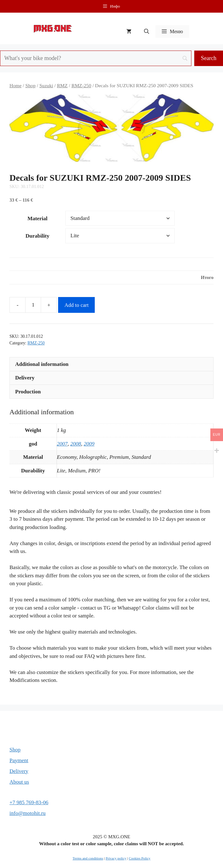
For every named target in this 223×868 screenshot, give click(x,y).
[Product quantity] (33, 305)
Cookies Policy (140, 858)
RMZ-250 (81, 85)
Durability (38, 236)
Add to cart (76, 305)
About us (19, 782)
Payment (19, 760)
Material (37, 219)
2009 (89, 444)
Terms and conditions (88, 858)
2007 (62, 444)
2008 (76, 444)
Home (15, 85)
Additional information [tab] (42, 364)
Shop (30, 85)
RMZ (62, 85)
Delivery (19, 771)
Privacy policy (116, 858)
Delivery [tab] (25, 378)
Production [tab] (28, 392)
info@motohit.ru (27, 813)
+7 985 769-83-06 (29, 802)
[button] (147, 32)
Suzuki (46, 85)
